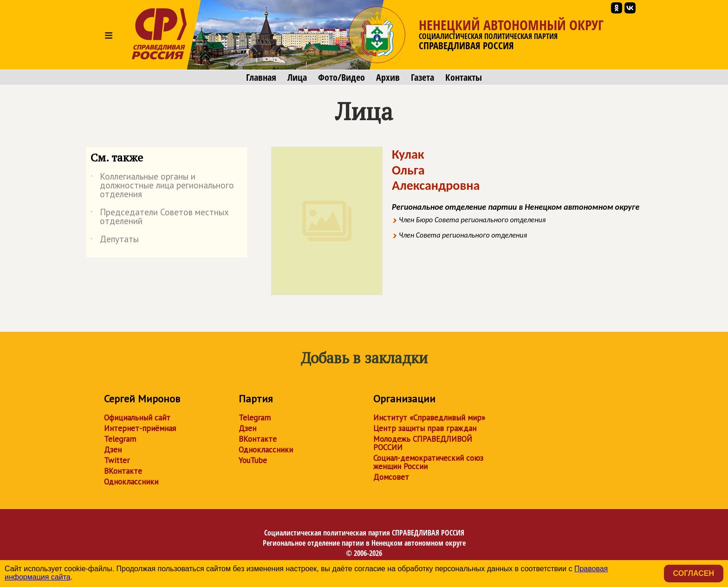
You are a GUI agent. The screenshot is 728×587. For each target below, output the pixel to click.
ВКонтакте (123, 471)
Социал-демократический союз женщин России (428, 462)
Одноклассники (131, 482)
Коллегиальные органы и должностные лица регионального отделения (162, 186)
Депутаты (115, 241)
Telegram (120, 439)
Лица (297, 77)
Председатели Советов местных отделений (160, 217)
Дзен (113, 450)
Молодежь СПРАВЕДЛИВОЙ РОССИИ (423, 443)
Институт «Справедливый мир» (429, 418)
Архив (388, 77)
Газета (422, 77)
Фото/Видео (341, 77)
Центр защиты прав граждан (425, 428)
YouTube (253, 460)
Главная (261, 77)
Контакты (464, 77)
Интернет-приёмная (140, 428)
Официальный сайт (137, 418)
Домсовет (391, 477)
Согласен (694, 573)
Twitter (117, 460)
